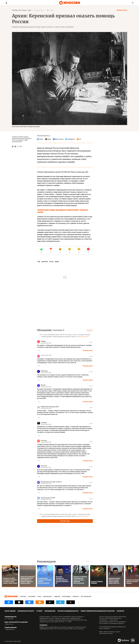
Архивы (57, 262)
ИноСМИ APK (120, 611)
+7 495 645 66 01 (10, 629)
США (29, 10)
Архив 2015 (45, 262)
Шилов (43, 385)
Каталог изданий (10, 611)
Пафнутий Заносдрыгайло (50, 407)
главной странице (83, 337)
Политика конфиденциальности (68, 611)
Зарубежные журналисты (26, 611)
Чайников (44, 371)
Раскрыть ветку (88, 350)
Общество (57, 597)
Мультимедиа (66, 597)
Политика (23, 597)
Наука (39, 597)
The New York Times (19, 10)
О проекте (39, 611)
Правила (90, 330)
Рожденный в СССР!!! (48, 498)
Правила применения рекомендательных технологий (98, 611)
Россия (51, 262)
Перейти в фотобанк (34, 127)
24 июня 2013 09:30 (39, 10)
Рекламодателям (50, 611)
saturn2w (44, 466)
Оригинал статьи (122, 10)
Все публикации (86, 597)
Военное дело (47, 597)
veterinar (44, 440)
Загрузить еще (65, 521)
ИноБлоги (76, 597)
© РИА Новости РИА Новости (20, 127)
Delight (43, 341)
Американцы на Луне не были (51, 482)
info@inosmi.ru (9, 624)
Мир (39, 262)
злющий (44, 423)
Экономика (32, 597)
